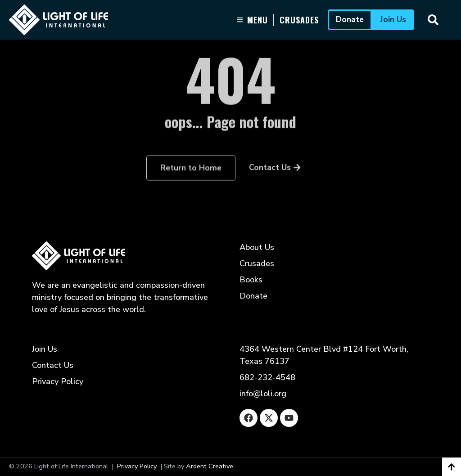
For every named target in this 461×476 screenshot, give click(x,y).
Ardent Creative (210, 466)
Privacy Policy (137, 466)
